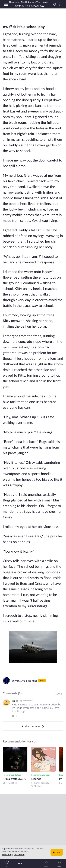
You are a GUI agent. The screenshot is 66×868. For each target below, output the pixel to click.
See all (59, 694)
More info (7, 855)
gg (13, 701)
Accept (57, 852)
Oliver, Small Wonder (25, 681)
